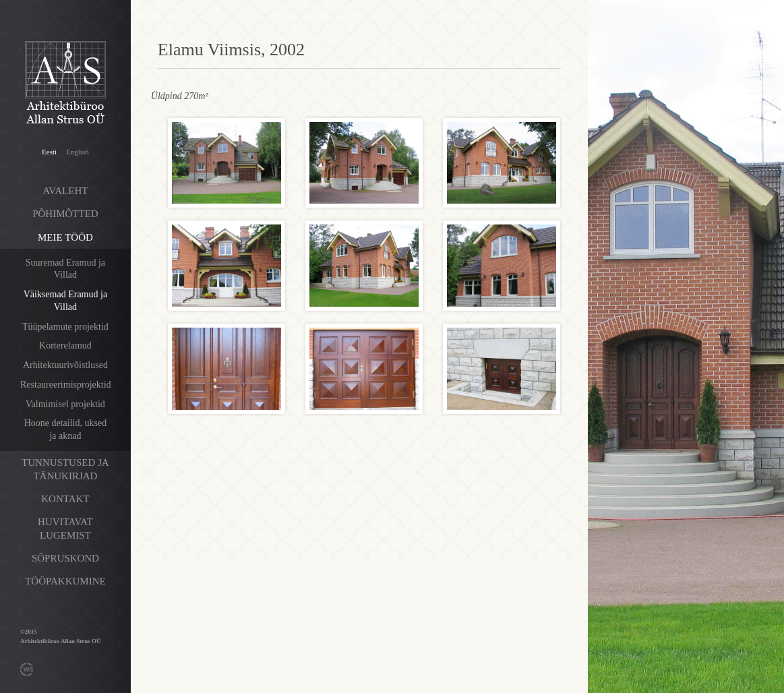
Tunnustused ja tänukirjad (65, 469)
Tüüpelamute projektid (65, 327)
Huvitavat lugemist (65, 529)
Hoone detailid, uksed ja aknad (65, 429)
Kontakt (65, 499)
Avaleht (65, 191)
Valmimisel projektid (65, 404)
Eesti (49, 152)
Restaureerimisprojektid (66, 385)
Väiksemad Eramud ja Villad (65, 301)
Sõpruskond (65, 558)
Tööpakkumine (65, 581)
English (78, 152)
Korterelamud (65, 345)
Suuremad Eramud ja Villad (65, 269)
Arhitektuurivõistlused (65, 365)
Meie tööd (65, 237)
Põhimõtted (65, 214)
